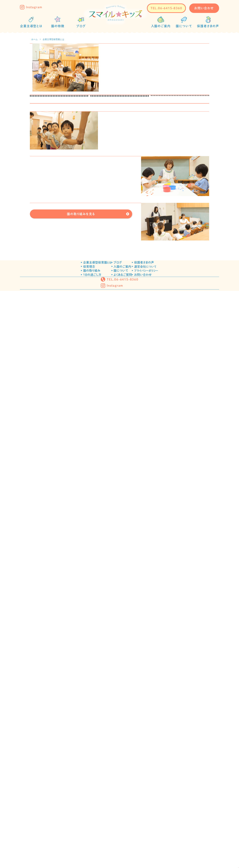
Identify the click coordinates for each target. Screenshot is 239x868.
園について (121, 820)
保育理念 (73, 813)
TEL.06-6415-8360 (166, 8)
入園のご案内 (122, 813)
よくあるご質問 (123, 827)
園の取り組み (76, 820)
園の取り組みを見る (81, 740)
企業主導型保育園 (81, 806)
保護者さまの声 (160, 806)
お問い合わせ (204, 8)
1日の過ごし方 (76, 827)
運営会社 (161, 813)
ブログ (118, 806)
